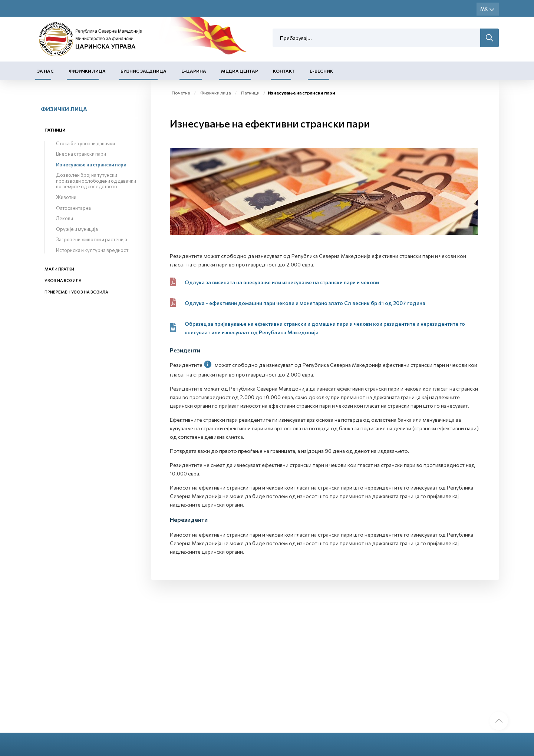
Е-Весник (321, 71)
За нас (45, 71)
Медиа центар (240, 71)
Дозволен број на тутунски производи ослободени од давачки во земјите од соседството (96, 181)
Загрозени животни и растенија (92, 239)
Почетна (181, 93)
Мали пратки (59, 269)
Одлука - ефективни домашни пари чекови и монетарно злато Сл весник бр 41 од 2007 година (305, 303)
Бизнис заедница (144, 71)
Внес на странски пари (81, 154)
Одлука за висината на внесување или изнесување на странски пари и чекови (282, 282)
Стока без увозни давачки (85, 143)
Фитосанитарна (73, 208)
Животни (66, 197)
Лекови (65, 218)
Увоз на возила (63, 280)
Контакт (284, 71)
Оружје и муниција (77, 229)
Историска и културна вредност (92, 250)
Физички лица (87, 71)
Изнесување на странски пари (91, 165)
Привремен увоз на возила (76, 292)
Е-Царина (194, 71)
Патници (55, 130)
